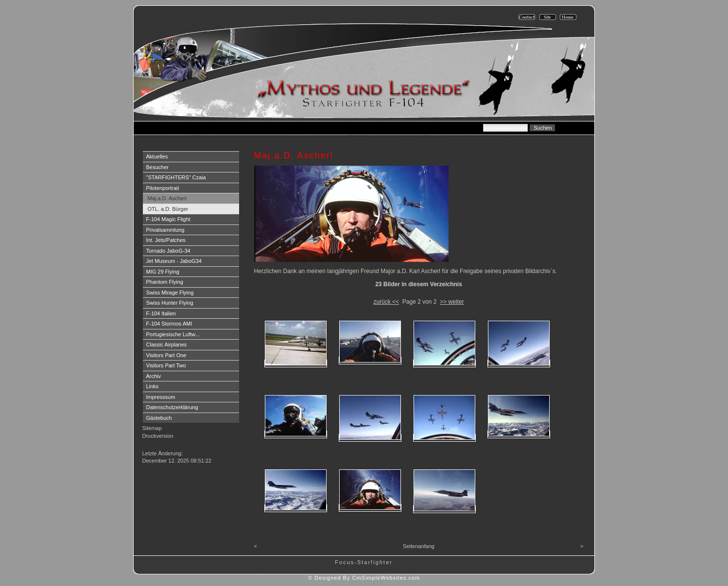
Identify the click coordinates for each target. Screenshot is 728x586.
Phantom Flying (165, 282)
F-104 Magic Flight (168, 219)
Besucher (157, 167)
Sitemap (152, 428)
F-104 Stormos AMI (169, 324)
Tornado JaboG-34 (168, 251)
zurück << (386, 302)
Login (150, 446)
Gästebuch (159, 418)
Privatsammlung (165, 230)
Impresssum (161, 397)
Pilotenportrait (163, 188)
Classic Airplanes (167, 345)
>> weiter (452, 302)
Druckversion (158, 436)
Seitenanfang (419, 546)
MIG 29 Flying (163, 272)
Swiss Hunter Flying (170, 303)
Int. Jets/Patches (166, 240)
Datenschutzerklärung (172, 407)
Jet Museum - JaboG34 (174, 261)
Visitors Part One (166, 355)
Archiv (154, 376)
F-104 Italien (161, 313)
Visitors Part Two (166, 365)
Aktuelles (157, 156)
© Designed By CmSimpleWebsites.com (364, 578)
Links (153, 386)
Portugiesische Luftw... (173, 334)
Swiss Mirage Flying (170, 293)
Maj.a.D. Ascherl (167, 198)
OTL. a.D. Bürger (168, 209)
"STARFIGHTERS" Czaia (176, 177)
